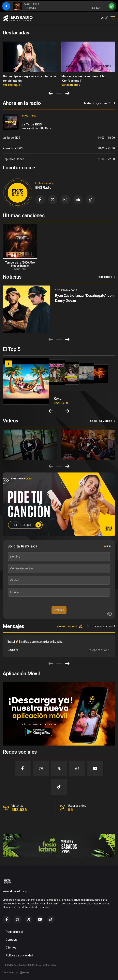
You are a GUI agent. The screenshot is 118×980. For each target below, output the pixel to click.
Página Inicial (14, 932)
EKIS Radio (46, 128)
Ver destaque (12, 85)
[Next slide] (67, 93)
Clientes (11, 948)
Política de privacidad (20, 955)
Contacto (12, 940)
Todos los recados (101, 626)
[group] (30, 445)
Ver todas (107, 277)
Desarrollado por (16, 973)
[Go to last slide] (51, 93)
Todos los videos (102, 421)
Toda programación (99, 103)
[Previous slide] (51, 340)
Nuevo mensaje (70, 626)
